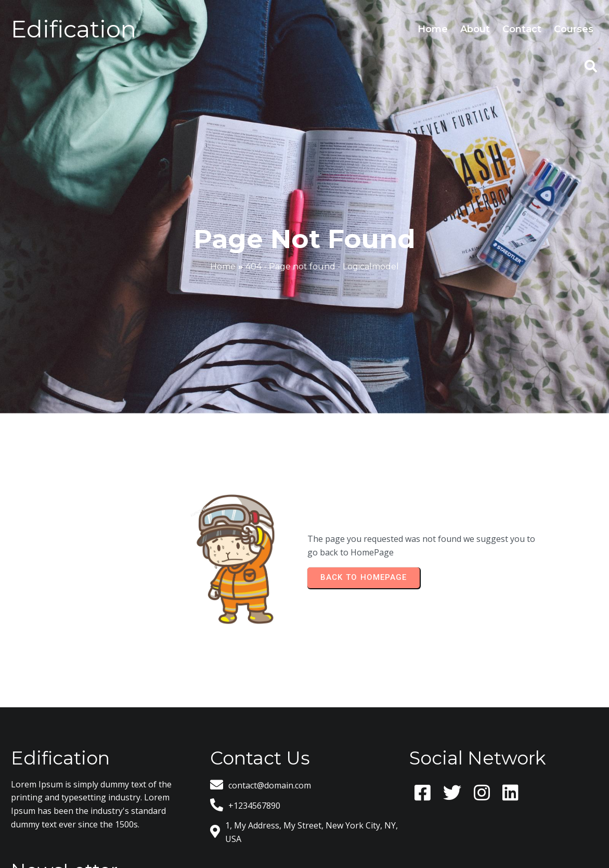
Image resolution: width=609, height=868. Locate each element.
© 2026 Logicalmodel (305, 829)
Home (223, 236)
